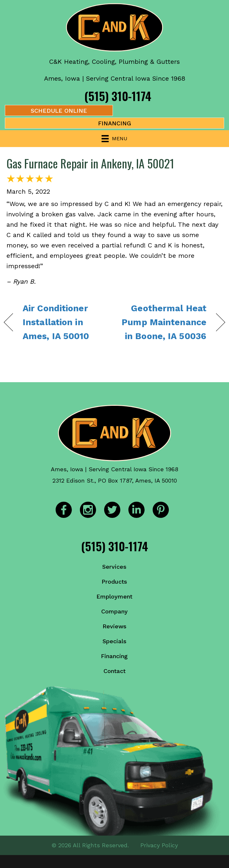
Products (114, 582)
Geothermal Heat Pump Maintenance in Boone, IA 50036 (164, 322)
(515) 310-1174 (118, 96)
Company (114, 611)
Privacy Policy (159, 845)
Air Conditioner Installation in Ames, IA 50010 (56, 322)
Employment (114, 596)
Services (114, 567)
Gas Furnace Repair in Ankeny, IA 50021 (90, 163)
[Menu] (114, 139)
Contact (114, 671)
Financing (114, 656)
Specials (114, 641)
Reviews (114, 626)
